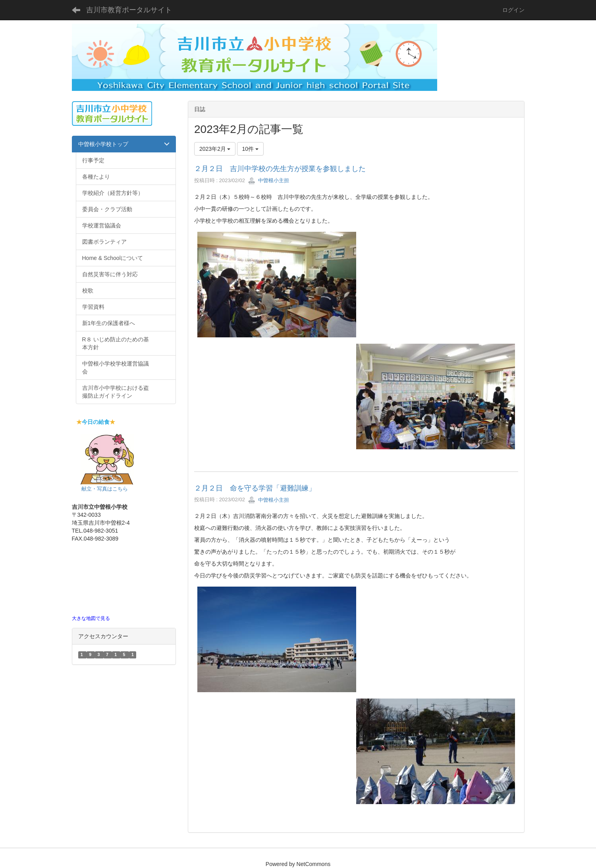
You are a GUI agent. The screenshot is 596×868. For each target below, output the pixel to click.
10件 (250, 149)
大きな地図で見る (91, 618)
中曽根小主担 (268, 180)
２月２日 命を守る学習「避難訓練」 (255, 488)
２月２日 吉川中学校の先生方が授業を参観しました (280, 169)
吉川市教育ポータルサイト (129, 10)
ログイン (513, 10)
